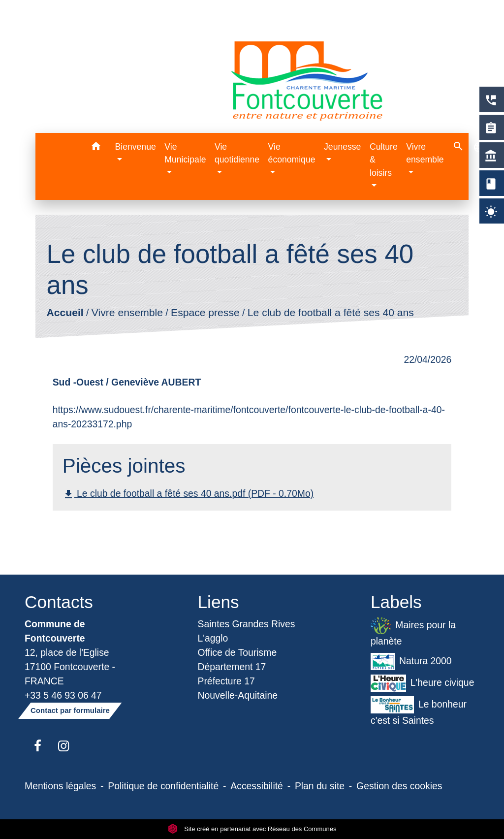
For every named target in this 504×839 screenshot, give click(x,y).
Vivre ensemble (127, 313)
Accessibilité (257, 786)
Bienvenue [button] (136, 147)
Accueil (65, 313)
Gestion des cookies (399, 786)
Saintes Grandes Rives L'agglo (247, 631)
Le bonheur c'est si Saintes (419, 711)
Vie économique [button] (292, 153)
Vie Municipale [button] (185, 153)
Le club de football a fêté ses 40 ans (331, 313)
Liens (219, 602)
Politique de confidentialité (163, 786)
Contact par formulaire (70, 710)
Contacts (59, 602)
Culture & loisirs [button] (384, 160)
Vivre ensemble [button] (425, 153)
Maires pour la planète (413, 632)
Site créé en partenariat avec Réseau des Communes (252, 829)
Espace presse (205, 313)
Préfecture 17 (226, 681)
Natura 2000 (411, 662)
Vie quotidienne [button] (237, 153)
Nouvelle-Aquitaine (238, 695)
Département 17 (232, 667)
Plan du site (320, 786)
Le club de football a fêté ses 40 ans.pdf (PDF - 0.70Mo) (188, 494)
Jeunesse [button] (342, 147)
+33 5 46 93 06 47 (63, 695)
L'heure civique (422, 683)
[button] (96, 148)
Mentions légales (60, 786)
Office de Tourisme (237, 652)
